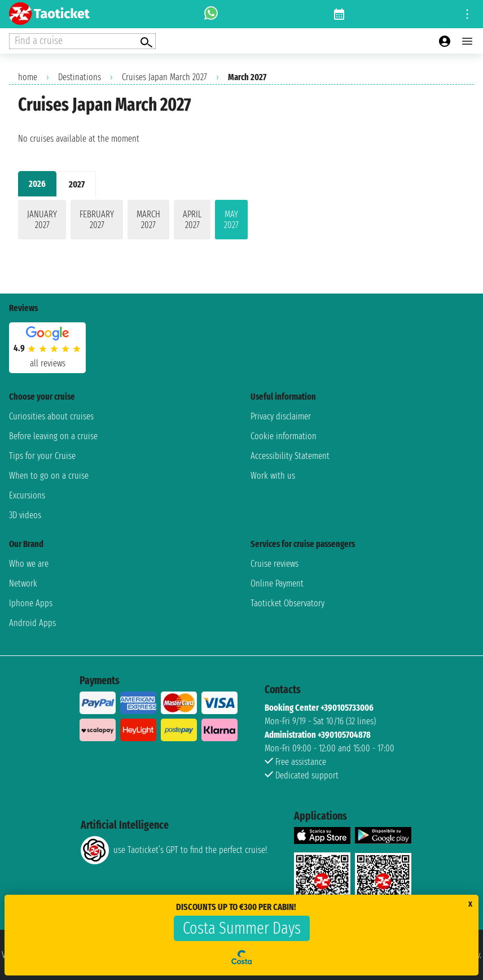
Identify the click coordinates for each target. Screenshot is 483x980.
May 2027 (231, 220)
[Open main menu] (467, 41)
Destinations (80, 77)
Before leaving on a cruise (53, 436)
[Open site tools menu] (467, 14)
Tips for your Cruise (42, 456)
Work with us (273, 476)
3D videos (25, 515)
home (28, 77)
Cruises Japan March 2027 (164, 77)
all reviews (48, 363)
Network (23, 583)
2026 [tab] (37, 184)
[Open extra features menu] (82, 41)
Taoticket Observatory (287, 603)
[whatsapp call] (211, 14)
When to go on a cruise (49, 476)
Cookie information (284, 436)
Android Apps (32, 623)
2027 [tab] (77, 184)
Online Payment (277, 583)
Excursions (27, 495)
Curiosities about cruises (51, 416)
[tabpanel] (242, 222)
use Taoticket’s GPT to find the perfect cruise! (174, 850)
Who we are (29, 564)
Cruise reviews (275, 564)
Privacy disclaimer (281, 416)
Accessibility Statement (290, 456)
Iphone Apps (31, 603)
